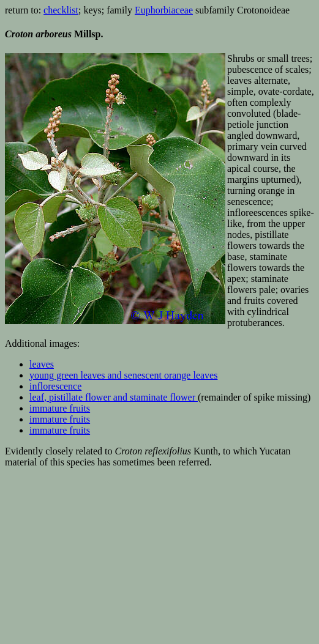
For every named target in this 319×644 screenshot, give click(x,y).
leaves (42, 364)
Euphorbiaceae (164, 10)
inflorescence (55, 386)
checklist (61, 10)
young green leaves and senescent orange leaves (123, 375)
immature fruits (60, 408)
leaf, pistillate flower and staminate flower (112, 397)
